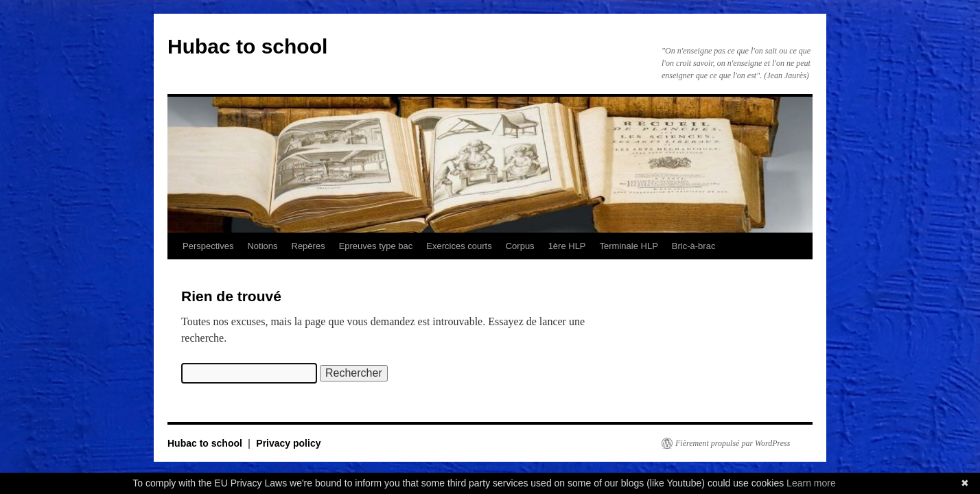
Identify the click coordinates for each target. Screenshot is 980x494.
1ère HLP (567, 246)
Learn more (811, 483)
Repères (308, 246)
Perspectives (208, 246)
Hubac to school (247, 46)
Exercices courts (459, 246)
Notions (262, 246)
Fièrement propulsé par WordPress (733, 443)
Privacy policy (288, 443)
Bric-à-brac (694, 246)
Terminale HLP (629, 246)
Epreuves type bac (376, 246)
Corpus (520, 246)
